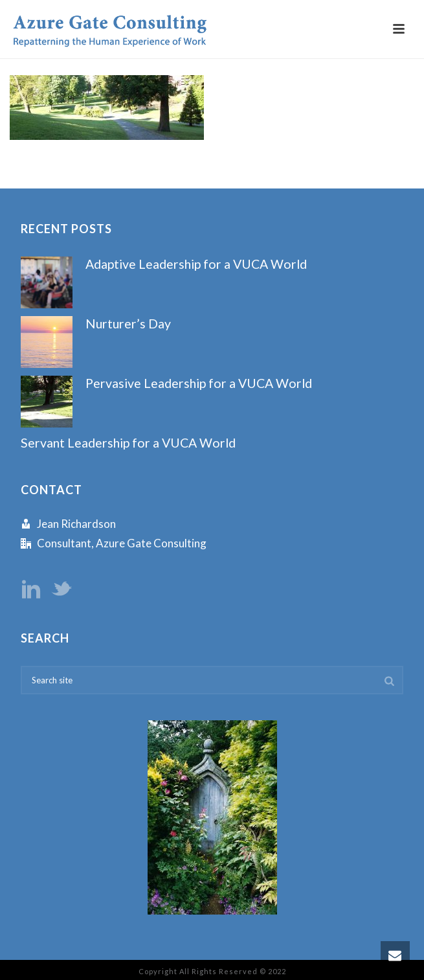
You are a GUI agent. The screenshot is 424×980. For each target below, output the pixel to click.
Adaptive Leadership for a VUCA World (196, 264)
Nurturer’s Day (128, 324)
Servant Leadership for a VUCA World (128, 443)
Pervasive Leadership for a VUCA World (199, 383)
